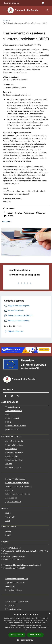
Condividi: (9, 209)
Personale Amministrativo (16, 426)
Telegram (40, 213)
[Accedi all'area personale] (43, 3)
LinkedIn (9, 216)
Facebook (8, 213)
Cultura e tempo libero (14, 445)
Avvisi (8, 521)
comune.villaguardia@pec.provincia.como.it (23, 565)
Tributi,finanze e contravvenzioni (18, 486)
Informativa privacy (13, 609)
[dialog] (26, 628)
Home (5, 20)
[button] (26, 640)
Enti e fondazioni (12, 418)
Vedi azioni (8, 222)
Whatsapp (29, 213)
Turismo (9, 464)
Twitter (18, 213)
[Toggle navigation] (5, 10)
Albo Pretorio (11, 605)
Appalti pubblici (12, 456)
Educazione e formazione (15, 479)
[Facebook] (6, 396)
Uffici (7, 414)
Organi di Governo (13, 407)
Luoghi (8, 531)
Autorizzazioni (11, 498)
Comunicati (10, 517)
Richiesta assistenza (13, 590)
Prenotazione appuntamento (17, 579)
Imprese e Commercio (14, 452)
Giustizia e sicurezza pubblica (17, 483)
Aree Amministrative (14, 411)
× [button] (49, 614)
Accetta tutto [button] (17, 635)
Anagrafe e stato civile (14, 441)
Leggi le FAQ (10, 586)
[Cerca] (47, 10)
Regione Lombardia (11, 3)
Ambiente (9, 490)
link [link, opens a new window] (26, 630)
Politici (8, 422)
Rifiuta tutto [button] (35, 635)
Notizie (8, 513)
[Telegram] (12, 396)
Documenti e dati (12, 429)
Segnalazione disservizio (15, 582)
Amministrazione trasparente (17, 601)
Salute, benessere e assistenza (18, 494)
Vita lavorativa (11, 449)
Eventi (8, 535)
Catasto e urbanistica (14, 460)
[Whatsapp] (18, 396)
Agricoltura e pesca (13, 502)
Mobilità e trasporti (13, 467)
